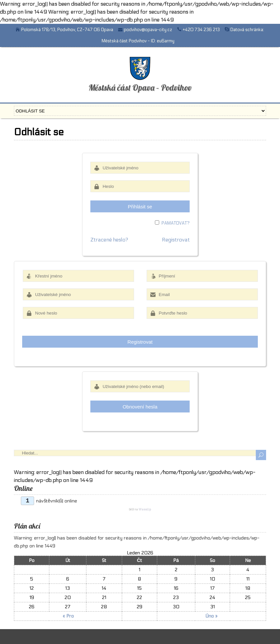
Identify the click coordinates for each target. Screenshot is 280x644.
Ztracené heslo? (109, 240)
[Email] (202, 294)
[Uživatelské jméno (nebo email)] (140, 386)
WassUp (145, 510)
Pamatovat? (176, 223)
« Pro (68, 616)
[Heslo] (140, 186)
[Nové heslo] (78, 313)
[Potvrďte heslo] (202, 313)
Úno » (211, 616)
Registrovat (176, 240)
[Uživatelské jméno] (140, 168)
